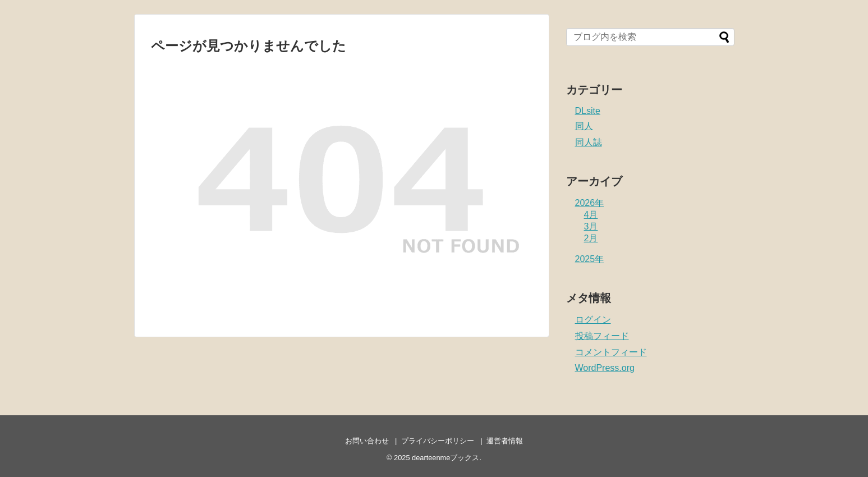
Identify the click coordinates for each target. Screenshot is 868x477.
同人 (584, 126)
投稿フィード (602, 336)
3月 (591, 226)
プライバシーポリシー (438, 441)
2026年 (590, 203)
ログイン (593, 320)
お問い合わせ (367, 441)
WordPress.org (605, 368)
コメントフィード (611, 352)
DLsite (588, 111)
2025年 (590, 259)
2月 (591, 238)
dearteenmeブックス (446, 458)
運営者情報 (505, 441)
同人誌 (589, 142)
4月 (591, 215)
